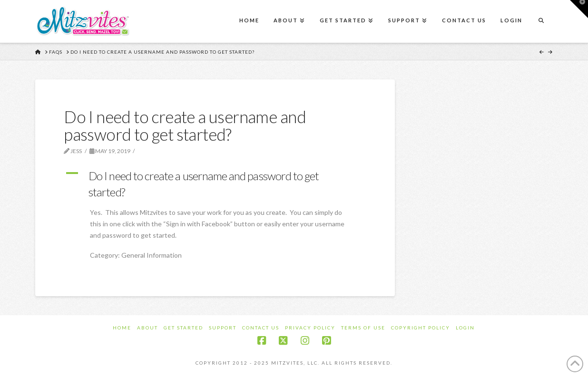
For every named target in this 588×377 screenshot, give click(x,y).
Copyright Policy (421, 328)
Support (223, 328)
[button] (215, 184)
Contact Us (261, 328)
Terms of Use (363, 328)
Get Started (183, 328)
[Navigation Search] (541, 21)
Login (465, 328)
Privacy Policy (310, 328)
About (147, 328)
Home (122, 328)
